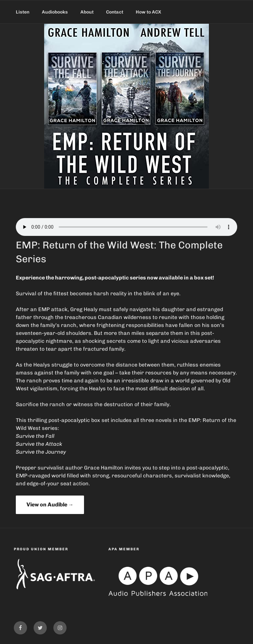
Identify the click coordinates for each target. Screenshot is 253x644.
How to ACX (148, 12)
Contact (115, 12)
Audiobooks (55, 12)
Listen (23, 12)
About (87, 12)
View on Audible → (50, 505)
